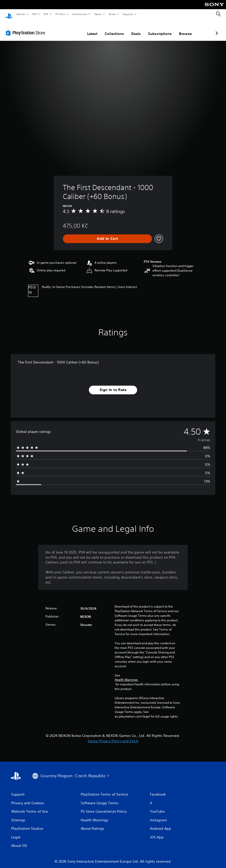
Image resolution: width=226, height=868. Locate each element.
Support (128, 14)
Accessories (79, 14)
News (98, 14)
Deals (109, 29)
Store (112, 14)
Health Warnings (126, 675)
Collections (87, 29)
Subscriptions (133, 29)
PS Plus (60, 14)
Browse (158, 29)
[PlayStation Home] (9, 14)
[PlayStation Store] (27, 28)
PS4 (46, 14)
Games (20, 14)
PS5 (34, 14)
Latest (65, 29)
